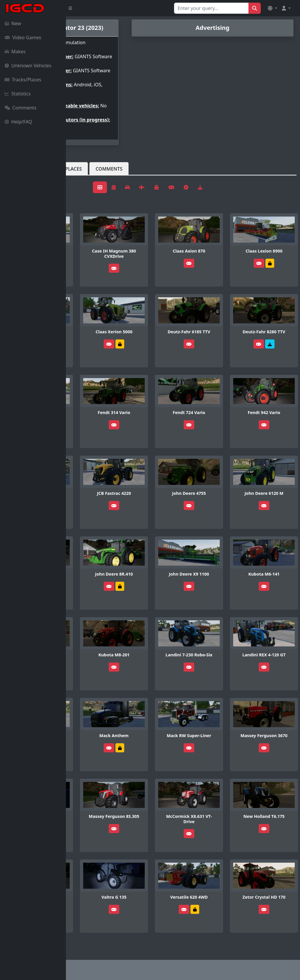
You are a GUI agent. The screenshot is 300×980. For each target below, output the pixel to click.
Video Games (23, 37)
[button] (272, 8)
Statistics (18, 94)
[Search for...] (211, 8)
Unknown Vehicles (28, 66)
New (13, 23)
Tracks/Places (23, 80)
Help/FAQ (18, 122)
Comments (21, 108)
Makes (15, 52)
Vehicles (87, 183)
